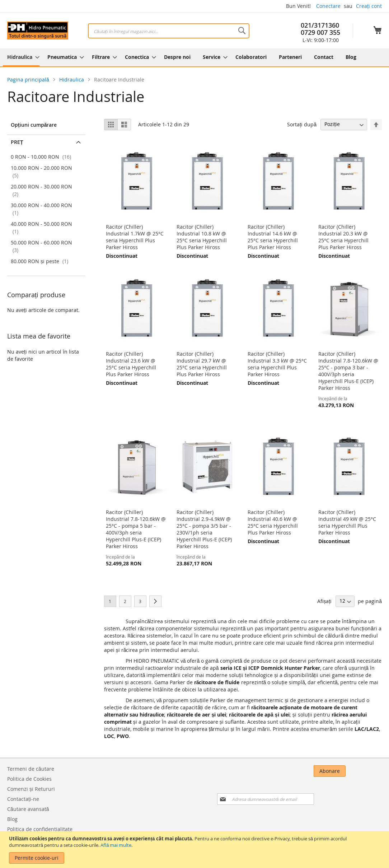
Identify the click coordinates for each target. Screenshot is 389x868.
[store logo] (38, 31)
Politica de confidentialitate (40, 829)
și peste (40, 261)
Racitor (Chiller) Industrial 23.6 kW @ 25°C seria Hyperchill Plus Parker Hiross (131, 364)
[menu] (194, 57)
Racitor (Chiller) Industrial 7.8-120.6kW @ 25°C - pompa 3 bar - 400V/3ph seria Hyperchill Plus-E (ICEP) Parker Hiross (348, 371)
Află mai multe (116, 845)
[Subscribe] (366, 771)
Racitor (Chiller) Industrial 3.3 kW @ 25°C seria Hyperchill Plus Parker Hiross (277, 364)
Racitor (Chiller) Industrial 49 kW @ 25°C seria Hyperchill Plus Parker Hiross (347, 522)
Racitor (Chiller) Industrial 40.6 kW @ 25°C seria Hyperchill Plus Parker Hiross (273, 522)
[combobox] (169, 31)
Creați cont (369, 6)
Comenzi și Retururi (31, 789)
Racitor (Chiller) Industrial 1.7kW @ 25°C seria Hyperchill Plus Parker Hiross (135, 237)
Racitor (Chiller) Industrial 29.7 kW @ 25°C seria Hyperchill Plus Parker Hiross (202, 364)
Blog (12, 819)
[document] (195, 850)
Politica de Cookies (29, 779)
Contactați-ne (23, 799)
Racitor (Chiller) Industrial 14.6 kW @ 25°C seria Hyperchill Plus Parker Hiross (273, 237)
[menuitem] (21, 57)
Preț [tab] (17, 142)
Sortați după (302, 124)
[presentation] (308, 791)
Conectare (328, 6)
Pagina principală (29, 80)
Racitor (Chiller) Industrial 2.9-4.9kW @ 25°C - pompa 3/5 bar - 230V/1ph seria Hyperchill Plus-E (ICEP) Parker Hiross (204, 529)
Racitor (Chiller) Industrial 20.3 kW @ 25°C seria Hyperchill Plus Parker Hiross (343, 237)
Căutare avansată (28, 809)
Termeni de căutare (31, 769)
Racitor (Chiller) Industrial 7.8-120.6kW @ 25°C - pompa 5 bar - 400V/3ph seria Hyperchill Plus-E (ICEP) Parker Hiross (136, 529)
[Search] (242, 31)
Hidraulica (72, 80)
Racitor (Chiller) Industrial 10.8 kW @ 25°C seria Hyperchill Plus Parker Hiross (202, 237)
